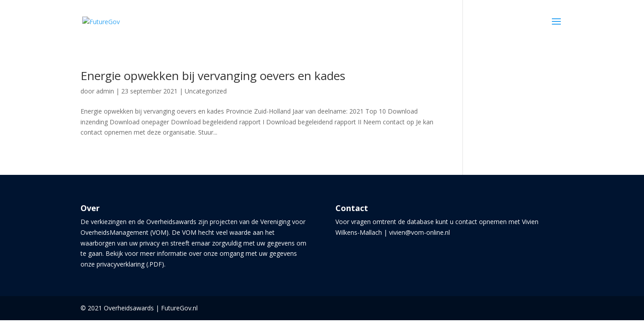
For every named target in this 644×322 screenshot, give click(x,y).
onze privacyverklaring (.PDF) (122, 264)
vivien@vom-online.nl (419, 232)
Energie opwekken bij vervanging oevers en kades (213, 76)
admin (105, 91)
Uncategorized (206, 91)
